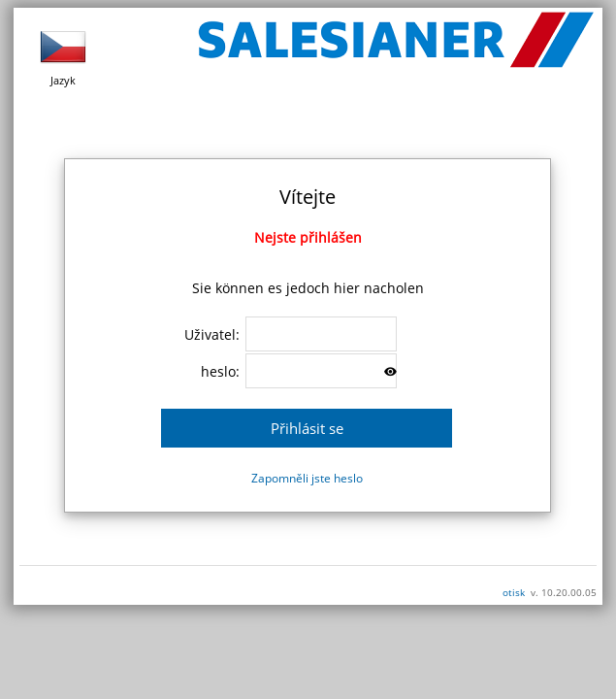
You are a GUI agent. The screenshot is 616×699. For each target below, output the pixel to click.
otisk (514, 592)
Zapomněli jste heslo (307, 478)
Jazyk (63, 55)
